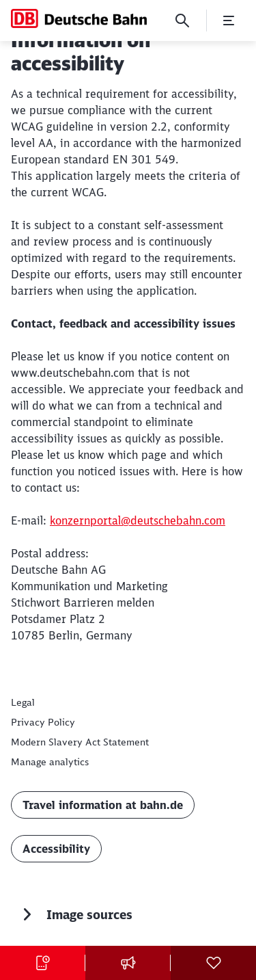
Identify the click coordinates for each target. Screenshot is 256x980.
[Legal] (23, 702)
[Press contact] (128, 963)
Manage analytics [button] (50, 762)
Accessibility (56, 849)
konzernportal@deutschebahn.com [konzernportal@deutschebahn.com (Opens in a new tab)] (138, 520)
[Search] (182, 21)
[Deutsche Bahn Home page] (79, 18)
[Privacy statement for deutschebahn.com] (43, 722)
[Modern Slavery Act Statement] (80, 742)
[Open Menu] (229, 21)
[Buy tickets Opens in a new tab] (43, 963)
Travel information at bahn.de (103, 805)
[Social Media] (213, 963)
